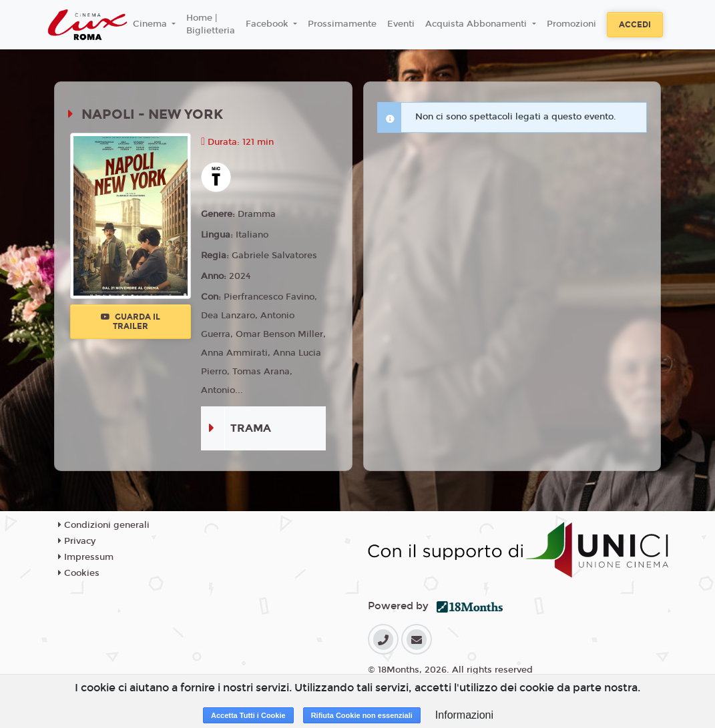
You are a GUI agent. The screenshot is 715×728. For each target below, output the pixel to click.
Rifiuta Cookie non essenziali (362, 715)
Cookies (79, 573)
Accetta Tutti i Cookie (248, 715)
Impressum (86, 557)
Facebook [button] (268, 24)
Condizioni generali (104, 525)
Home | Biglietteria (211, 25)
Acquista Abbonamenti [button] (477, 24)
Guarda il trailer (131, 322)
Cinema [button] (151, 24)
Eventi (401, 24)
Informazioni (464, 715)
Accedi (635, 25)
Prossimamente (342, 24)
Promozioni (571, 24)
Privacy (77, 541)
